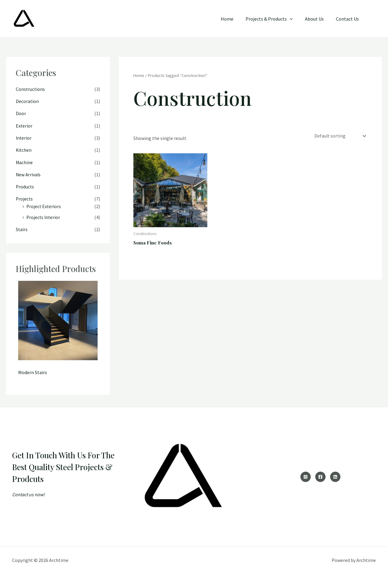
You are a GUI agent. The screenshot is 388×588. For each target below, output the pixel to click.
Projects (25, 198)
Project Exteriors (44, 205)
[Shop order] (339, 136)
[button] (373, 19)
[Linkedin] (335, 476)
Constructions (31, 89)
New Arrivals (29, 174)
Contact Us (349, 19)
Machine (24, 162)
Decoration (27, 101)
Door (21, 113)
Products (25, 186)
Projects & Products (275, 19)
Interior (24, 138)
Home (236, 19)
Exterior (24, 125)
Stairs (22, 228)
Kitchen (24, 150)
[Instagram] (306, 476)
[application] (296, 19)
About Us (318, 19)
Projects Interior (44, 216)
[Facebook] (320, 476)
